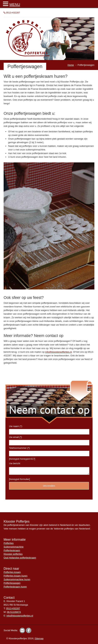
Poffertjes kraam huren (15, 576)
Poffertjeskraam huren (15, 587)
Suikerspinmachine (14, 547)
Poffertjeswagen (12, 583)
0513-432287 (12, 13)
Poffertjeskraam (12, 550)
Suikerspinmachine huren (17, 579)
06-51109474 (14, 612)
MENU (15, 5)
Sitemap (39, 638)
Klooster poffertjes (13, 554)
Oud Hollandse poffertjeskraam (20, 558)
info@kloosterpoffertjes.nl (59, 352)
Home (71, 65)
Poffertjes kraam (12, 572)
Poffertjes (9, 543)
